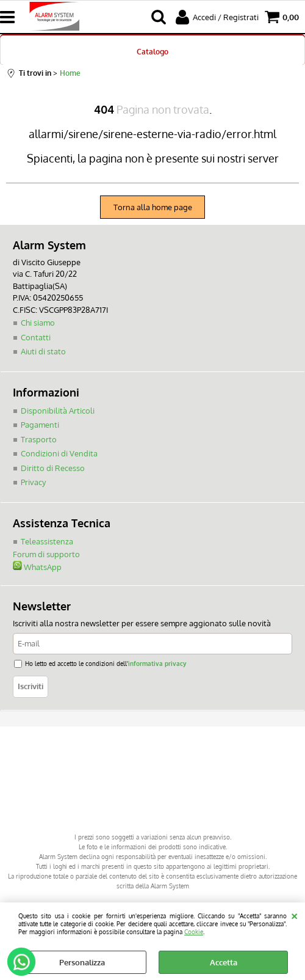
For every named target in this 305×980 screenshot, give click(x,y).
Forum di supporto (46, 554)
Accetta (224, 962)
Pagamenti (40, 425)
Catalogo (152, 51)
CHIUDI (294, 915)
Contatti (36, 337)
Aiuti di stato (43, 351)
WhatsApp (37, 567)
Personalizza (82, 962)
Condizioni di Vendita (59, 453)
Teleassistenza (47, 541)
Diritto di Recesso (53, 468)
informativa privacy (157, 663)
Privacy (33, 482)
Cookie (194, 931)
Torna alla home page (153, 207)
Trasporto (39, 439)
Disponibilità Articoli (58, 411)
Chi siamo (38, 323)
